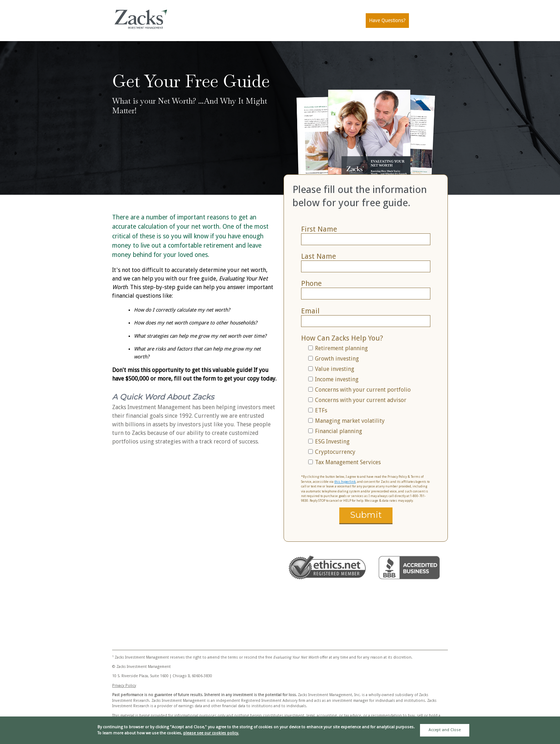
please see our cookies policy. (211, 733)
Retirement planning (341, 348)
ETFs (321, 410)
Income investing (337, 379)
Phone (311, 283)
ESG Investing (332, 442)
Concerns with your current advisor (361, 400)
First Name (319, 229)
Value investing (335, 369)
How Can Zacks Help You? (342, 338)
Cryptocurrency (335, 452)
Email (310, 311)
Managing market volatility (350, 421)
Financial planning (339, 431)
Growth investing (337, 359)
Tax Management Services (348, 462)
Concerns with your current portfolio (363, 390)
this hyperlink (345, 482)
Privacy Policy (124, 686)
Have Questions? (387, 20)
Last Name (319, 256)
